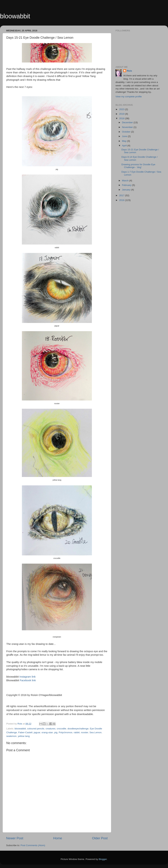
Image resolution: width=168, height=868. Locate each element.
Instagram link (27, 677)
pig (56, 732)
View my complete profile (129, 97)
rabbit (77, 732)
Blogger (103, 859)
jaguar (37, 732)
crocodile (61, 729)
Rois (129, 71)
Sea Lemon (95, 732)
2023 (122, 109)
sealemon (11, 736)
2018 (122, 118)
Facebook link (28, 680)
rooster (84, 732)
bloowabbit (15, 16)
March (126, 181)
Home (58, 838)
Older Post (100, 838)
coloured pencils (36, 729)
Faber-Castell (25, 732)
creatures (50, 729)
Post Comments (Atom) (33, 845)
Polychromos (66, 732)
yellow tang (24, 736)
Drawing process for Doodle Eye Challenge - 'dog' (138, 166)
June (125, 136)
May (125, 141)
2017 (122, 195)
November (128, 127)
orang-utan (47, 732)
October (127, 132)
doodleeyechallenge (78, 729)
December (128, 122)
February (127, 185)
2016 (122, 200)
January (127, 190)
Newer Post (15, 838)
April (125, 146)
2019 (122, 114)
